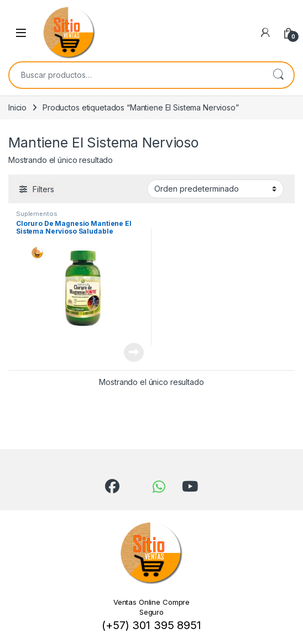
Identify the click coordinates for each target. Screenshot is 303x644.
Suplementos (36, 214)
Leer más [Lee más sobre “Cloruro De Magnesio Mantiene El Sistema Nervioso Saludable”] (134, 352)
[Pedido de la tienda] (215, 189)
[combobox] (136, 75)
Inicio (17, 107)
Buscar (278, 75)
